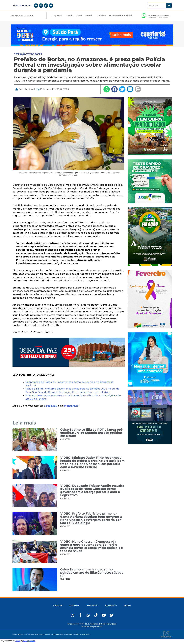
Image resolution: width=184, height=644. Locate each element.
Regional (57, 17)
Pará (79, 17)
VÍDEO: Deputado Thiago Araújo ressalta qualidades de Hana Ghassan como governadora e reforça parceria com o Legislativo (92, 492)
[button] (107, 91)
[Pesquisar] (169, 6)
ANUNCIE (134, 607)
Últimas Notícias (22, 6)
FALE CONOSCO (114, 607)
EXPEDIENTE (71, 607)
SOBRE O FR (52, 607)
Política (101, 17)
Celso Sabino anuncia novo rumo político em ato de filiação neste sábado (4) (92, 574)
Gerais (69, 17)
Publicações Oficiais (121, 17)
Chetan (18, 642)
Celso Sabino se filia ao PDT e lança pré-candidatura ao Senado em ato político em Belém (92, 434)
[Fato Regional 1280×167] (92, 47)
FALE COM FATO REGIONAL (159, 17)
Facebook (51, 408)
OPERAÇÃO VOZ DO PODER (28, 56)
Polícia (89, 17)
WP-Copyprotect (29, 642)
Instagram (71, 408)
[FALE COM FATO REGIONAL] (144, 17)
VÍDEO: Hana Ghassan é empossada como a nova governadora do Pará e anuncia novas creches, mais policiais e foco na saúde (92, 548)
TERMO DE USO (92, 607)
